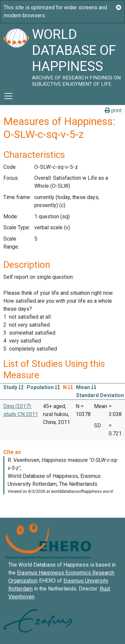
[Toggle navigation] (8, 96)
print (113, 110)
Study (13, 387)
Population (43, 387)
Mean (86, 387)
